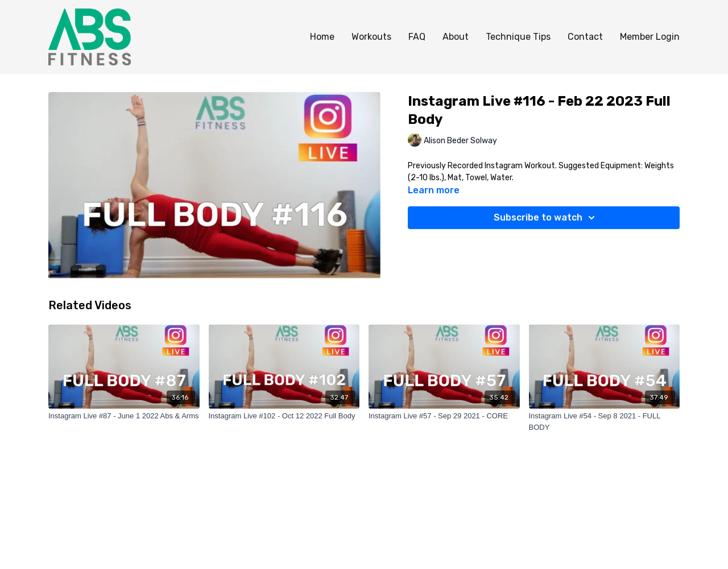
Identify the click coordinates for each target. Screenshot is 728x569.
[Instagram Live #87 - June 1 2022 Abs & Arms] (124, 416)
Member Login (650, 37)
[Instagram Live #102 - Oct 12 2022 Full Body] (284, 416)
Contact (585, 37)
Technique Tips (518, 37)
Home (322, 37)
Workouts (371, 37)
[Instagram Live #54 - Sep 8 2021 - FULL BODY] (605, 421)
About (456, 37)
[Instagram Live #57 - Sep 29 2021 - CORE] (444, 416)
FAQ (417, 37)
